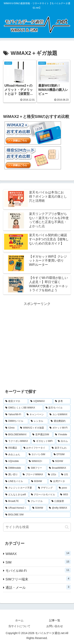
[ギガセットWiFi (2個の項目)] (43, 441)
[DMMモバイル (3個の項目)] (16, 421)
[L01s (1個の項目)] (52, 475)
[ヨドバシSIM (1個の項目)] (39, 455)
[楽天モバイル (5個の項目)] (57, 408)
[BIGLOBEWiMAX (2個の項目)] (17, 435)
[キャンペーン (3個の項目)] (36, 415)
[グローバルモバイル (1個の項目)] (43, 495)
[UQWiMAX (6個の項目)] (41, 401)
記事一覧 (55, 620)
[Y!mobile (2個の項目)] (62, 435)
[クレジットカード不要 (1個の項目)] (20, 488)
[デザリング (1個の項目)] (46, 488)
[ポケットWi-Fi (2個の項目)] (59, 428)
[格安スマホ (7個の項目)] (16, 401)
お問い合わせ (55, 626)
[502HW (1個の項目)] (60, 461)
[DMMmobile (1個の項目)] (14, 468)
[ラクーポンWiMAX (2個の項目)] (17, 441)
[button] (67, 527)
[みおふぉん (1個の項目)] (15, 455)
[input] (37, 527)
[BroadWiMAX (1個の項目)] (59, 468)
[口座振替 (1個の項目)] (60, 501)
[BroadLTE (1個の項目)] (14, 501)
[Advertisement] (37, 344)
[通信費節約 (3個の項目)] (60, 421)
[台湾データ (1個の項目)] (59, 481)
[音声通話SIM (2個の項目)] (41, 435)
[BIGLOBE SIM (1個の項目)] (37, 515)
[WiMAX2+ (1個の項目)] (38, 461)
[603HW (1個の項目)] (38, 481)
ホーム (19, 620)
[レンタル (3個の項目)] (39, 421)
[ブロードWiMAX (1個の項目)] (33, 475)
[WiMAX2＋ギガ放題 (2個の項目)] (33, 428)
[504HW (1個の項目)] (38, 508)
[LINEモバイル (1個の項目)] (16, 481)
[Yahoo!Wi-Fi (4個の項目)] (14, 415)
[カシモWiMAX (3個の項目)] (59, 415)
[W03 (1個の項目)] (64, 495)
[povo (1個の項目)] (64, 488)
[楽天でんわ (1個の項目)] (60, 448)
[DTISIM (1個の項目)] (61, 455)
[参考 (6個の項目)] (62, 401)
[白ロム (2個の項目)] (63, 441)
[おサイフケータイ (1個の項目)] (36, 448)
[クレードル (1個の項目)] (38, 501)
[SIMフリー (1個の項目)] (36, 468)
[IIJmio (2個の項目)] (11, 428)
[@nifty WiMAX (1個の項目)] (59, 508)
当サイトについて (19, 626)
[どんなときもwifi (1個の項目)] (16, 495)
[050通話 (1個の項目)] (12, 448)
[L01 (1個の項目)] (65, 475)
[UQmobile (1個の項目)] (15, 461)
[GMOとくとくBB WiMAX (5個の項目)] (23, 408)
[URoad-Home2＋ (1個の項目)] (17, 508)
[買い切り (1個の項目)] (12, 475)
